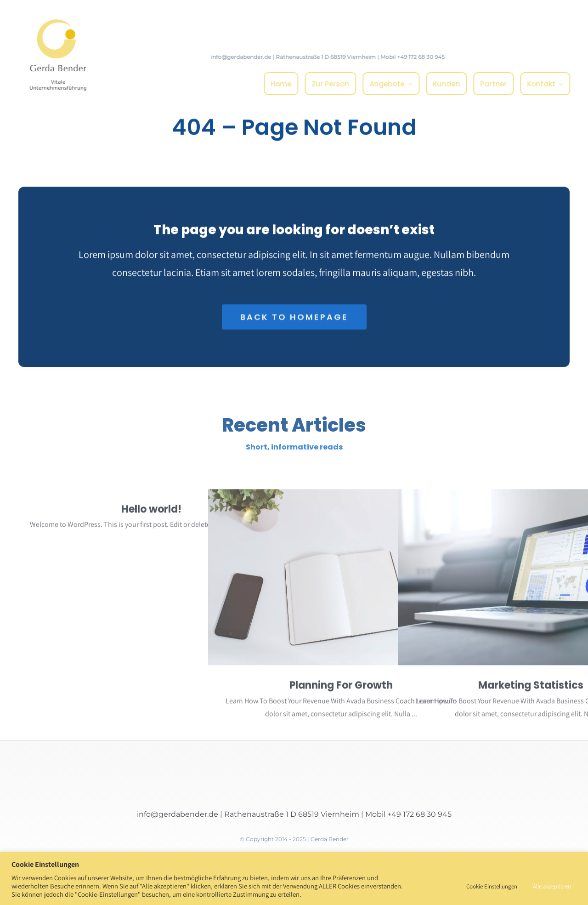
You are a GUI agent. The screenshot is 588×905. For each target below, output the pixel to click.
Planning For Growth (341, 688)
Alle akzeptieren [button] (552, 886)
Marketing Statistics (531, 688)
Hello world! (151, 512)
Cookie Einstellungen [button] (492, 886)
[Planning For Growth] (341, 580)
